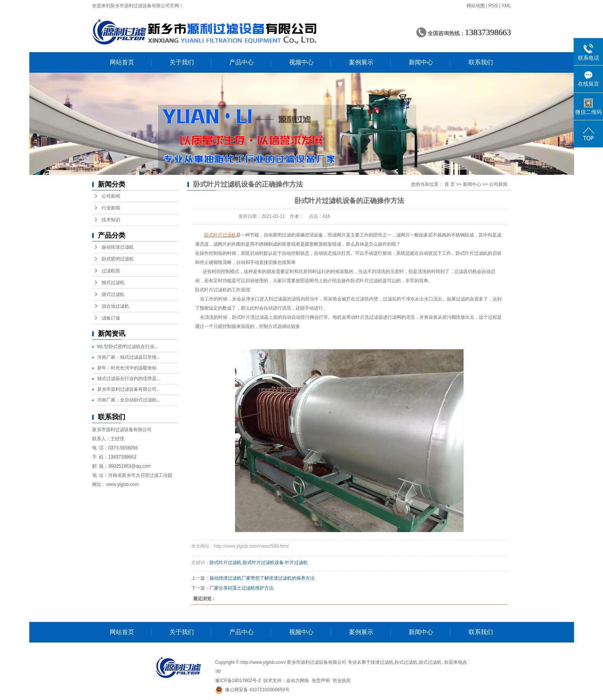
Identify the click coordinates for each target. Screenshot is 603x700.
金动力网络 (298, 681)
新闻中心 (421, 62)
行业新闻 (111, 208)
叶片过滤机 (296, 563)
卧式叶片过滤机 (211, 290)
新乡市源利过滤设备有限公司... (129, 389)
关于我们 (182, 62)
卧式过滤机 (406, 662)
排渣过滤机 (382, 662)
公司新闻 (111, 196)
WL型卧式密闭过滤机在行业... (128, 347)
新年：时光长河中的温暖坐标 (127, 368)
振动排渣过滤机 (118, 247)
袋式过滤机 (113, 294)
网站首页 (122, 62)
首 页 (450, 184)
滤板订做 (111, 318)
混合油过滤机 (115, 306)
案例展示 (361, 62)
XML (506, 6)
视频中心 (301, 62)
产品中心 (242, 62)
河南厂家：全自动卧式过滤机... (129, 400)
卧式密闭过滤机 (118, 259)
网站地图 (476, 6)
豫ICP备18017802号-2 (238, 681)
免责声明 (321, 681)
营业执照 (342, 681)
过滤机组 (111, 271)
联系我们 (481, 62)
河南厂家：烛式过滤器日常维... (129, 357)
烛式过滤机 (113, 283)
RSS (493, 6)
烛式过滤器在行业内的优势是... (129, 379)
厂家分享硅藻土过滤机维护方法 (242, 588)
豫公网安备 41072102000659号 (252, 690)
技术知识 (111, 220)
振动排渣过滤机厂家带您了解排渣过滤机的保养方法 (262, 578)
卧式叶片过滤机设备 (263, 563)
